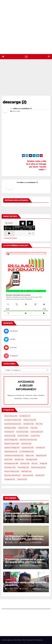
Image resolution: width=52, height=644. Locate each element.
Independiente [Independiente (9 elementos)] (11, 452)
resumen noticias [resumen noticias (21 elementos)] (12, 475)
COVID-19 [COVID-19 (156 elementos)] (23, 436)
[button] (49, 57)
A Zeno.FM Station (10, 238)
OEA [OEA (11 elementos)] (35, 463)
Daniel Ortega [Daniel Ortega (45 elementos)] (11, 440)
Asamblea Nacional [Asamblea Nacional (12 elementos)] (13, 424)
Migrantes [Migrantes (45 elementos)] (41, 456)
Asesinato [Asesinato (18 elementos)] (28, 424)
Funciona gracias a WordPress (12, 640)
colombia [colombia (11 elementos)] (9, 432)
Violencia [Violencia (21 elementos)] (22, 479)
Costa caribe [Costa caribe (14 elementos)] (37, 432)
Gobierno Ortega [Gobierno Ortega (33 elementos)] (12, 448)
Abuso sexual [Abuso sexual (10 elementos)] (11, 416)
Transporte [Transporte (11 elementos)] (10, 479)
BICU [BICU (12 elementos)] (39, 424)
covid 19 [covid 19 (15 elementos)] (35, 436)
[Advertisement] (27, 80)
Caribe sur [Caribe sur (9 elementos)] (23, 428)
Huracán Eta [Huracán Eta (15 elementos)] (28, 448)
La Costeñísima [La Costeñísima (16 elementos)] (27, 452)
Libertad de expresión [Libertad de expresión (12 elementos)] (14, 456)
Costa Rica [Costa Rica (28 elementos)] (10, 436)
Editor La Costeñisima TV (23, 109)
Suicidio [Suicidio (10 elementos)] (40, 475)
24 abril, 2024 (13, 520)
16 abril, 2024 (13, 543)
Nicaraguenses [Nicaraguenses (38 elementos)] (11, 463)
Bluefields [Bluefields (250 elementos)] (10, 428)
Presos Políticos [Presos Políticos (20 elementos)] (12, 471)
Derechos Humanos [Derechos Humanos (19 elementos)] (28, 440)
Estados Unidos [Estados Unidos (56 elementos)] (12, 444)
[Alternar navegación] (26, 57)
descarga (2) (15, 102)
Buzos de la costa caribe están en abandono (26, 584)
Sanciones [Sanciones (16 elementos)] (28, 475)
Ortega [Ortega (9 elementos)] (43, 463)
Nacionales (9, 534)
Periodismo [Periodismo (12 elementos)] (10, 467)
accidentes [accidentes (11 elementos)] (25, 416)
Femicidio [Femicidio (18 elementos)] (26, 444)
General (8, 510)
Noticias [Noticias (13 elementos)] (25, 463)
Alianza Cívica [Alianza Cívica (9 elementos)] (30, 420)
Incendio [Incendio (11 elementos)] (40, 448)
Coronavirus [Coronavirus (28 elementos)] (22, 432)
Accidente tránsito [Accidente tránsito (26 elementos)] (13, 420)
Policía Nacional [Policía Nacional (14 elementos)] (38, 467)
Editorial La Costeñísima (31, 520)
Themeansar (39, 640)
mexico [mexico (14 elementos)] (30, 456)
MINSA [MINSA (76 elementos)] (8, 459)
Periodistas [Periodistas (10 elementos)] (23, 467)
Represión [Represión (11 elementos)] (26, 471)
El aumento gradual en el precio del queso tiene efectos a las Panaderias (25, 562)
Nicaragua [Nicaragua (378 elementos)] (31, 459)
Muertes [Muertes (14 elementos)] (19, 459)
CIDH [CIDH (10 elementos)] (34, 428)
